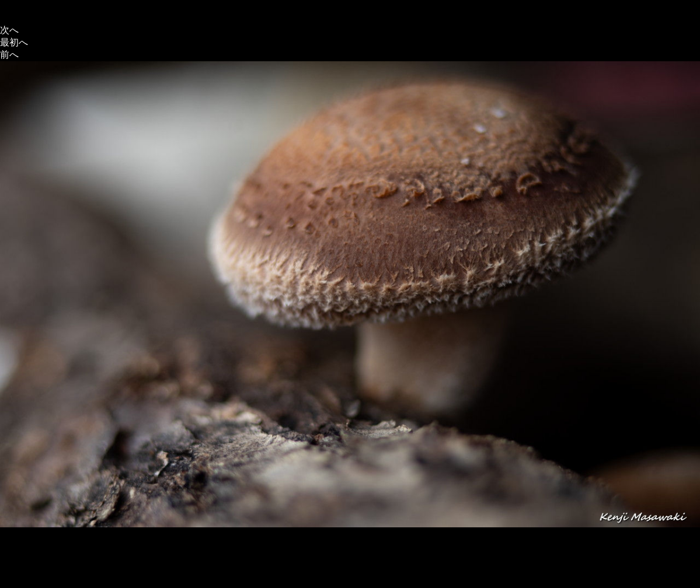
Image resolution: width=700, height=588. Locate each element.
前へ (9, 55)
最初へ (14, 42)
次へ (9, 30)
